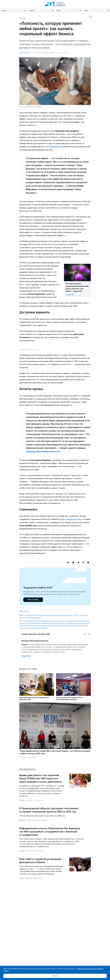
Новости (22, 820)
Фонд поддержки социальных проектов (42, 623)
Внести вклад (33, 600)
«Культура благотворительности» (43, 451)
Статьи (22, 18)
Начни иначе (48, 615)
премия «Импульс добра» (63, 615)
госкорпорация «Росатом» (33, 615)
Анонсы (22, 851)
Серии (21, 878)
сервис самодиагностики (70, 519)
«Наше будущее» (52, 147)
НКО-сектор (32, 757)
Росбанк (76, 615)
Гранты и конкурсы (42, 820)
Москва (26, 611)
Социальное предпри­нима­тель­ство (46, 53)
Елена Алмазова (25, 53)
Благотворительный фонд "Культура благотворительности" (44, 621)
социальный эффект (34, 617)
